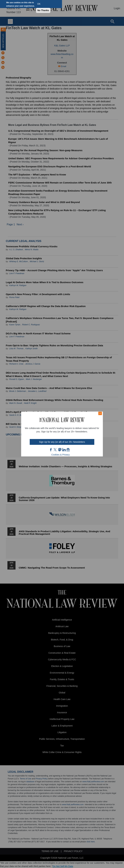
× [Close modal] (100, 413)
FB (51, 450)
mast (60, 450)
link (64, 450)
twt (56, 450)
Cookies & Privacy (61, 455)
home (68, 450)
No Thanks (43, 10)
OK (39, 4)
